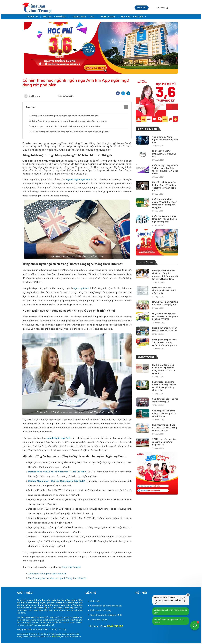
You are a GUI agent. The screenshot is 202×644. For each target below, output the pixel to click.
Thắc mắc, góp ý (99, 620)
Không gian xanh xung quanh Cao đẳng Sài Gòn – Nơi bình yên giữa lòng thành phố (165, 386)
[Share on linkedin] (128, 93)
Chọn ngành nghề (71, 567)
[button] (195, 625)
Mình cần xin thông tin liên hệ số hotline (180, 614)
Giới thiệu (95, 601)
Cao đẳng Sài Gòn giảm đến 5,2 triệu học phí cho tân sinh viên (164, 413)
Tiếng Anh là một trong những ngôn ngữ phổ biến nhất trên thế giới (65, 116)
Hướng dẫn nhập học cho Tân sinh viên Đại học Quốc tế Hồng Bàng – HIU (165, 342)
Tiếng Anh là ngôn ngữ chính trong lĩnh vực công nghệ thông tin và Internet (69, 121)
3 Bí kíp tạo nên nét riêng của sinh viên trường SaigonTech (165, 442)
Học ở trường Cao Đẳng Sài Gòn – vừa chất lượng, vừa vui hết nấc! (165, 428)
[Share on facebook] (118, 93)
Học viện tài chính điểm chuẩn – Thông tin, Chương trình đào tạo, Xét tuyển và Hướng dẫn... (165, 275)
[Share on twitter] (123, 93)
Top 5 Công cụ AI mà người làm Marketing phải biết (165, 140)
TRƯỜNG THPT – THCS (83, 17)
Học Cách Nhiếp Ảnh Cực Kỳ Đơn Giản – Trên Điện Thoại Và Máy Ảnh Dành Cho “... (164, 186)
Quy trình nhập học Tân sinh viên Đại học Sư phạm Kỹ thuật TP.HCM (165, 316)
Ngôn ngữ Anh (81, 288)
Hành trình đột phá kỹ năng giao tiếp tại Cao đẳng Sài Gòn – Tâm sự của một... (164, 369)
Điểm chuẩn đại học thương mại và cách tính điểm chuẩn (164, 290)
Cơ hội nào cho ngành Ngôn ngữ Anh (47, 574)
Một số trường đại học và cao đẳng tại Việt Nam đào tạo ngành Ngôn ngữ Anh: (70, 132)
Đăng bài (142, 8)
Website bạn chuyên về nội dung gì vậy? (182, 605)
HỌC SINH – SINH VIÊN (134, 17)
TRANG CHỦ (31, 17)
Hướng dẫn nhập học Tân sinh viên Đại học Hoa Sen (165, 329)
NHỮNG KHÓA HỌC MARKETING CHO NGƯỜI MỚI (164, 154)
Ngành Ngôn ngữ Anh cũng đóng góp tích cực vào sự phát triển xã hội (66, 126)
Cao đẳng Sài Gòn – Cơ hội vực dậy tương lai (165, 400)
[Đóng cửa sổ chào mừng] (199, 588)
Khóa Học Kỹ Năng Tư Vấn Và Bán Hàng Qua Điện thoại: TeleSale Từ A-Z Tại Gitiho (165, 169)
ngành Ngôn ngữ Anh (78, 179)
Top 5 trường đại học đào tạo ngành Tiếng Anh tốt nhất (57, 578)
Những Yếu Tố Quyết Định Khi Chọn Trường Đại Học (165, 303)
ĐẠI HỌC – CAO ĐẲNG (54, 17)
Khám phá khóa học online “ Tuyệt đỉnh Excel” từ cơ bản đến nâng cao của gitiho (165, 203)
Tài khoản (162, 8)
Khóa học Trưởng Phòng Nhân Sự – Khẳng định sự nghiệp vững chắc (165, 219)
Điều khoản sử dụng (101, 610)
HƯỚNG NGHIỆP (108, 17)
